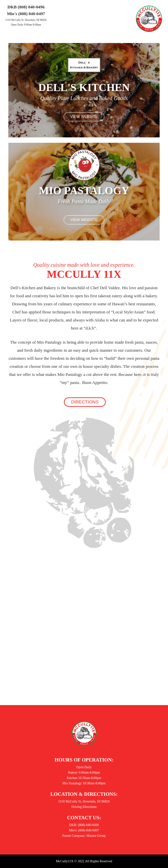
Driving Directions (84, 807)
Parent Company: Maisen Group (84, 836)
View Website (84, 117)
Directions (85, 402)
